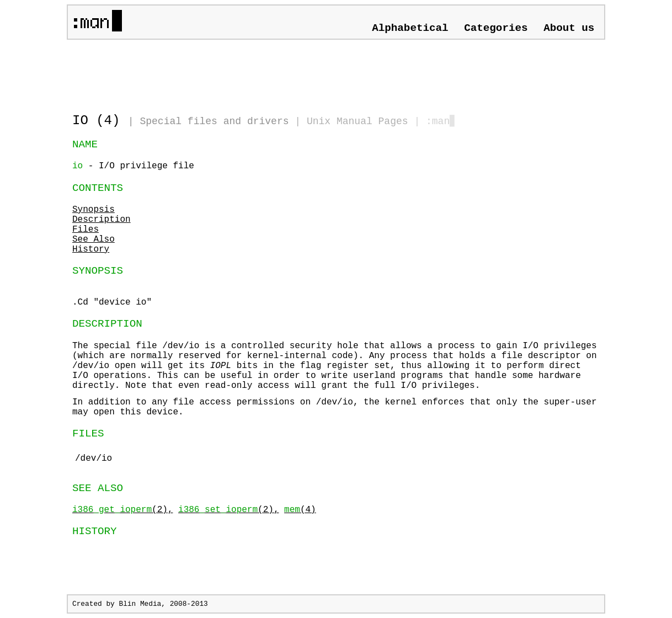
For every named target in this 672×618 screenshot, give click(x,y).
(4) (300, 510)
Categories (496, 28)
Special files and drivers (214, 121)
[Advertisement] (201, 72)
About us (569, 28)
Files (86, 230)
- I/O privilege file (133, 166)
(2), (122, 510)
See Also (94, 239)
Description (102, 220)
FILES (88, 434)
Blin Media (140, 604)
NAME (85, 145)
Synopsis (94, 210)
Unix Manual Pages (358, 121)
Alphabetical (410, 28)
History (91, 249)
